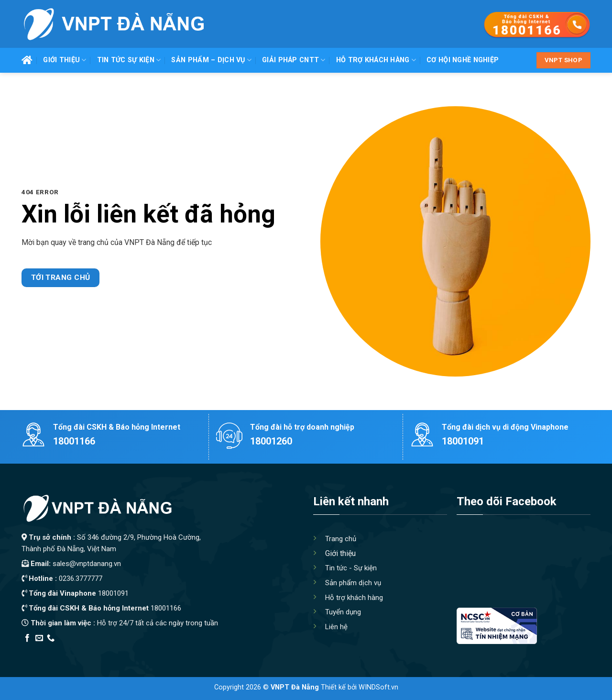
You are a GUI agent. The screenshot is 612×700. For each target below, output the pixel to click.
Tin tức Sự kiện (129, 60)
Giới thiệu (65, 60)
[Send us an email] (39, 638)
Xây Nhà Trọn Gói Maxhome (202, 650)
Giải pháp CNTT (294, 60)
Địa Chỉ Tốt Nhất (130, 650)
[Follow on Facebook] (27, 638)
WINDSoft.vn (378, 687)
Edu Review (41, 650)
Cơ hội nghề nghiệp (463, 60)
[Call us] (51, 638)
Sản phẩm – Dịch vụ (211, 60)
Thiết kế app (83, 650)
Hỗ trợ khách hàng (376, 60)
